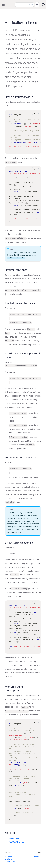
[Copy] (38, 113)
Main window (14, 838)
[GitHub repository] (43, 5)
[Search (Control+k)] (25, 5)
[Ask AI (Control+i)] (37, 5)
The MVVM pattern (16, 842)
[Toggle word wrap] (34, 113)
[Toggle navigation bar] (3, 5)
